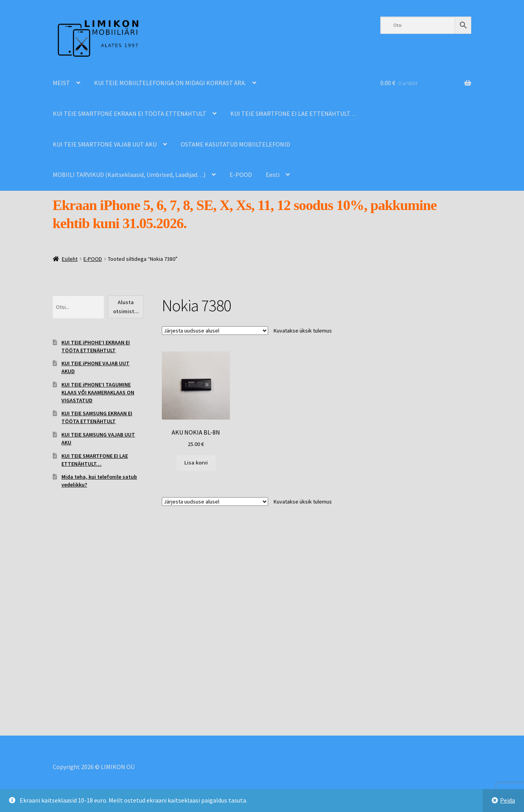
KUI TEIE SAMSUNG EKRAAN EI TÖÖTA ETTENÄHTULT (97, 417)
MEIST (61, 83)
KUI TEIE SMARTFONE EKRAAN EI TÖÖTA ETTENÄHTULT (130, 113)
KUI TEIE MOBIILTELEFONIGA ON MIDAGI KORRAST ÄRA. (170, 83)
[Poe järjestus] (215, 331)
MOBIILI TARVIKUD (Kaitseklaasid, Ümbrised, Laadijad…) (129, 175)
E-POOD (241, 175)
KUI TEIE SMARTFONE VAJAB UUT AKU (105, 144)
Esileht (70, 259)
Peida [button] (507, 800)
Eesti (273, 175)
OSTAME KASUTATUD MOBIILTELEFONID (235, 144)
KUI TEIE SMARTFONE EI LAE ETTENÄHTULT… (293, 113)
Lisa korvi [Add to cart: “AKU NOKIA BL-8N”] (196, 463)
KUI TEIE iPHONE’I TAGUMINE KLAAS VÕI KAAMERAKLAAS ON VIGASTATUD (98, 392)
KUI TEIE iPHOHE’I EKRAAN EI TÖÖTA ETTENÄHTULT (96, 346)
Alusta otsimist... (126, 307)
